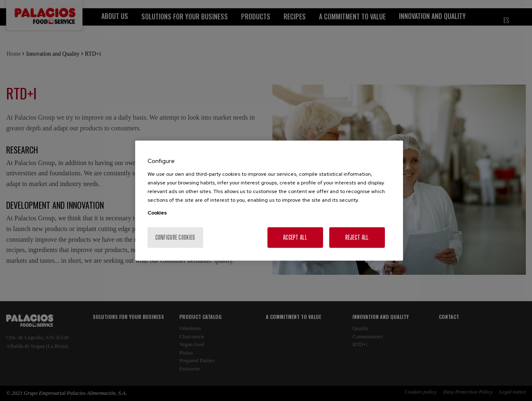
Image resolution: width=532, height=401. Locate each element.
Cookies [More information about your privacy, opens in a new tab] (157, 212)
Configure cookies (175, 237)
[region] (269, 201)
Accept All (295, 237)
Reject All (357, 237)
